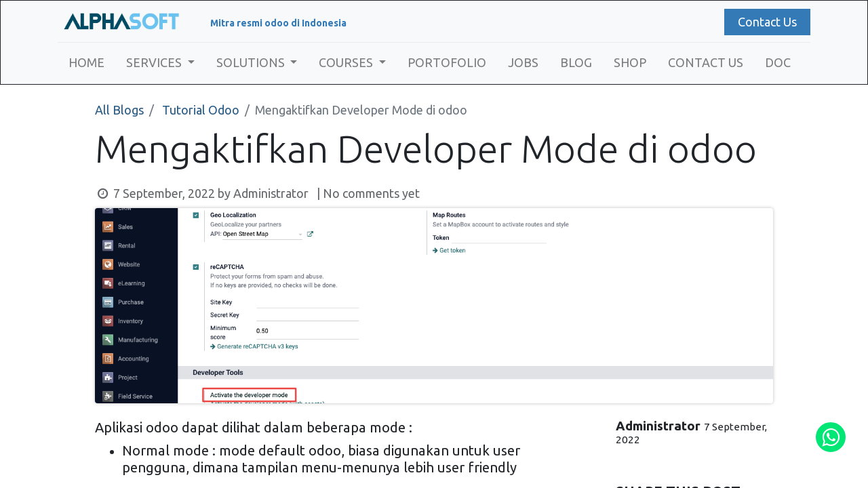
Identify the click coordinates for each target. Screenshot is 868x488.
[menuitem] (86, 63)
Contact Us (767, 22)
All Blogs (119, 110)
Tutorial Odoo (201, 110)
